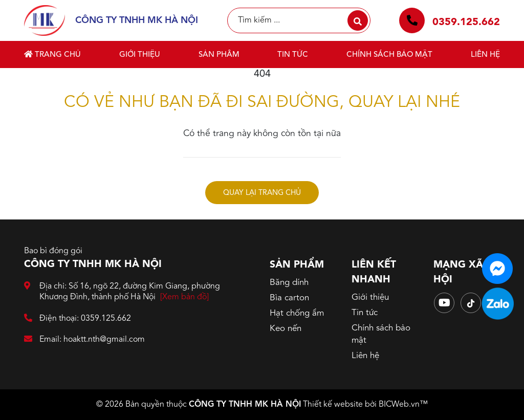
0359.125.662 (466, 23)
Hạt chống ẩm (297, 313)
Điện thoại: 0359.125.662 (78, 319)
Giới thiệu (140, 55)
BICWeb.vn (399, 405)
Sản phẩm (219, 55)
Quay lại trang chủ (262, 193)
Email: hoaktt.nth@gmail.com (84, 340)
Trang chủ (52, 54)
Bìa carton (289, 298)
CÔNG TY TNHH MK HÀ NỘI (245, 405)
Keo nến (286, 329)
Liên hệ (485, 55)
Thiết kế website (333, 405)
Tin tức (293, 55)
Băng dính (289, 283)
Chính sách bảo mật (389, 55)
